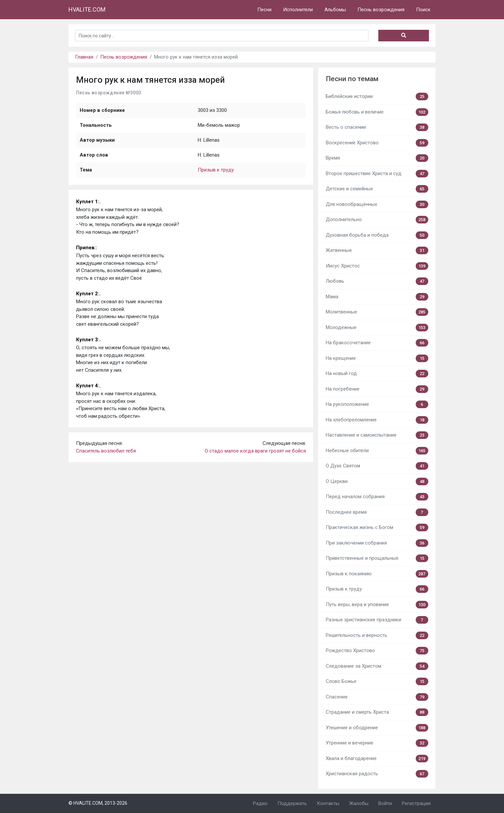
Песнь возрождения (381, 10)
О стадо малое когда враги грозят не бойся (255, 451)
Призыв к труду (216, 170)
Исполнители (298, 10)
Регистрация (416, 803)
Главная (84, 57)
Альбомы (335, 10)
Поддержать (292, 803)
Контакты (328, 803)
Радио (260, 803)
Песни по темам (352, 79)
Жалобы (359, 803)
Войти (385, 803)
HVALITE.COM (87, 9)
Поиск (423, 10)
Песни (264, 10)
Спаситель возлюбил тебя (106, 451)
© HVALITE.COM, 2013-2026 (98, 803)
